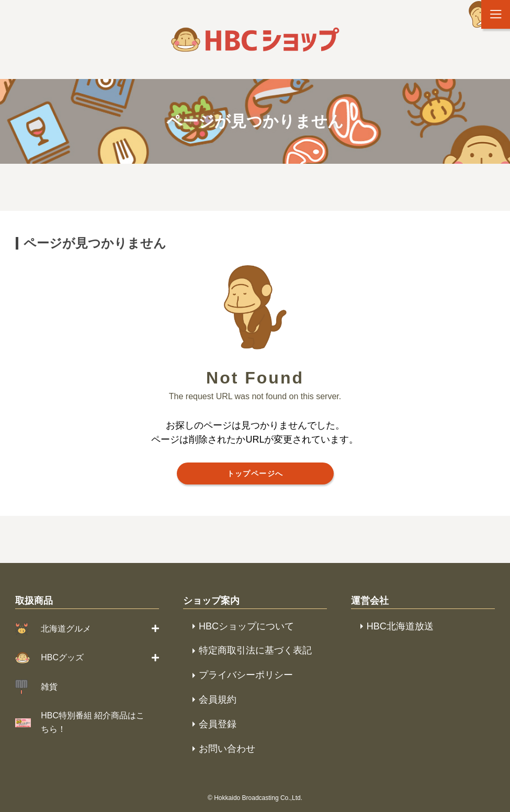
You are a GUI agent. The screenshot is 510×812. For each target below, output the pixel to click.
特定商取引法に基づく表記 (255, 650)
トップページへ (255, 473)
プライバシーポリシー (246, 675)
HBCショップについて (246, 626)
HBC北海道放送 (400, 626)
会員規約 (218, 700)
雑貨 (49, 687)
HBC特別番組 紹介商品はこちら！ (93, 722)
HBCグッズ (62, 657)
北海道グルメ (66, 629)
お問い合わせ (227, 749)
